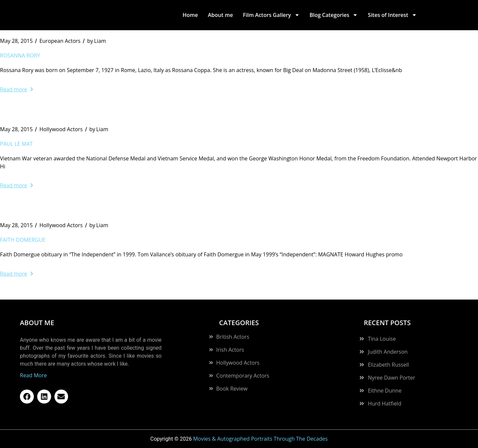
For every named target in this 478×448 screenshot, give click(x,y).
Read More (33, 375)
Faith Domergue (23, 240)
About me (220, 15)
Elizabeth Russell (388, 365)
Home (190, 15)
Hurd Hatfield (385, 403)
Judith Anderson (388, 352)
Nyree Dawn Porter (392, 378)
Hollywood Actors (61, 129)
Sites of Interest (392, 15)
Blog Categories (334, 15)
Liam (96, 41)
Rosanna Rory (20, 55)
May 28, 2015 (16, 41)
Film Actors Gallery (271, 15)
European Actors (60, 41)
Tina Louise (382, 339)
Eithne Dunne (385, 391)
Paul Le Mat (16, 144)
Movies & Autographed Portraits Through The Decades (261, 439)
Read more (16, 89)
